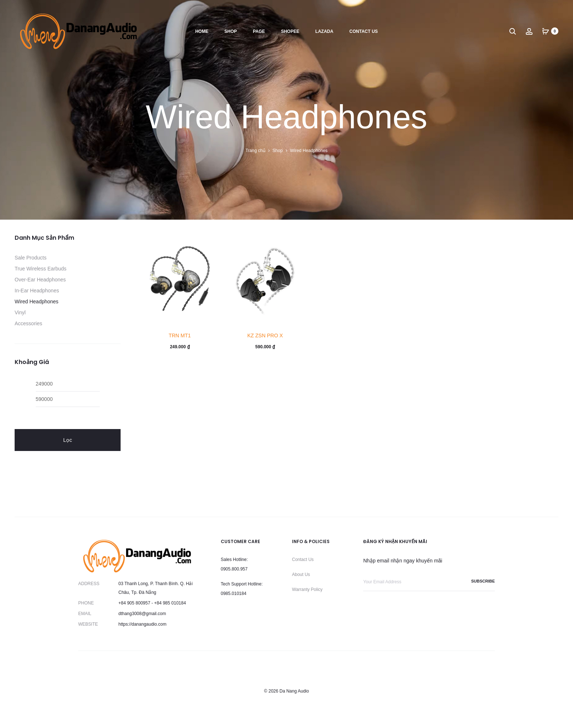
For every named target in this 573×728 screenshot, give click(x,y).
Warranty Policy (307, 589)
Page (259, 31)
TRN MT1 (180, 335)
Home (202, 31)
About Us (301, 575)
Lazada (324, 31)
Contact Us (303, 560)
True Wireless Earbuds (41, 269)
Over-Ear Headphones (40, 280)
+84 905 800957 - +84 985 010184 (152, 603)
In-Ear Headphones (37, 291)
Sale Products (31, 258)
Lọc (68, 440)
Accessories (28, 323)
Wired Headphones (37, 302)
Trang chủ (255, 151)
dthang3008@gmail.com (142, 614)
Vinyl (20, 312)
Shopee (290, 31)
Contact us (364, 31)
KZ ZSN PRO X (265, 335)
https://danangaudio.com (142, 624)
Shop (231, 31)
